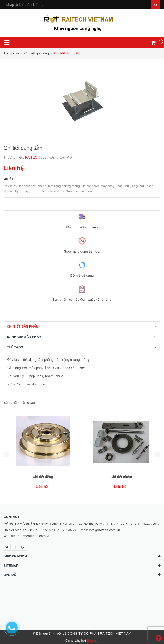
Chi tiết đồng (121, 477)
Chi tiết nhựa (43, 477)
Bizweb (93, 640)
